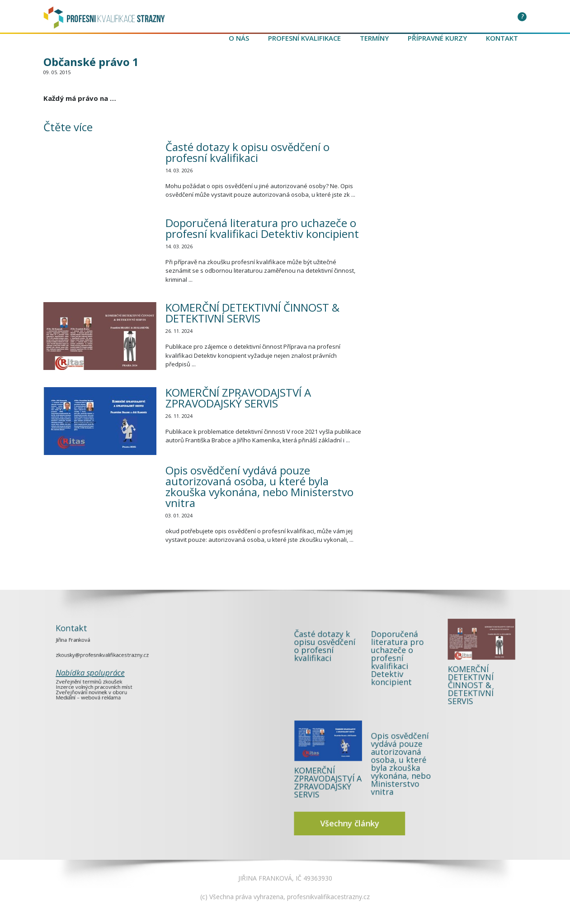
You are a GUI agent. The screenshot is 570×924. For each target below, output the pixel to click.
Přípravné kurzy (437, 38)
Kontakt (502, 38)
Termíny (374, 38)
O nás (239, 38)
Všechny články (382, 770)
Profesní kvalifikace (304, 38)
